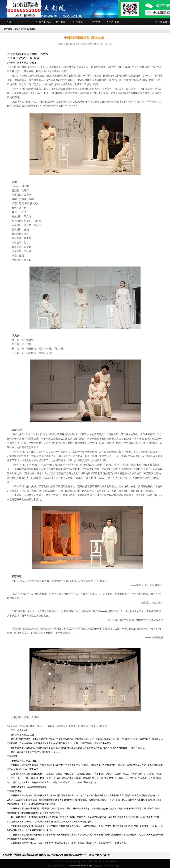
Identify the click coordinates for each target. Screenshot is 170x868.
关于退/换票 (113, 22)
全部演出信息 (43, 22)
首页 (9, 22)
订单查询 (95, 22)
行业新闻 (61, 22)
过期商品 (78, 22)
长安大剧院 (19, 29)
